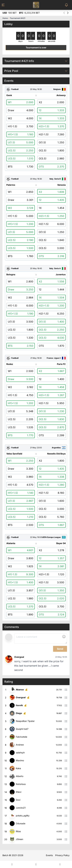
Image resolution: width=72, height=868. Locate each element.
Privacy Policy (62, 855)
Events (49, 855)
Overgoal (19, 657)
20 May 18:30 (36, 179)
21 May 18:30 (36, 358)
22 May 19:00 (36, 537)
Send (60, 649)
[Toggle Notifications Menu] (67, 5)
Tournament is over (36, 48)
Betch (5, 855)
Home (5, 18)
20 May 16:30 (36, 89)
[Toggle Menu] (5, 5)
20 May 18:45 (36, 268)
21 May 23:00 (36, 448)
